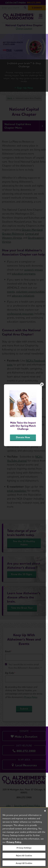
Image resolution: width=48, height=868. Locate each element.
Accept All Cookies (24, 863)
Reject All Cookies (24, 856)
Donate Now (24, 457)
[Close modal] (44, 402)
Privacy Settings (24, 848)
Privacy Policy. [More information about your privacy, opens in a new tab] (14, 842)
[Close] (45, 811)
